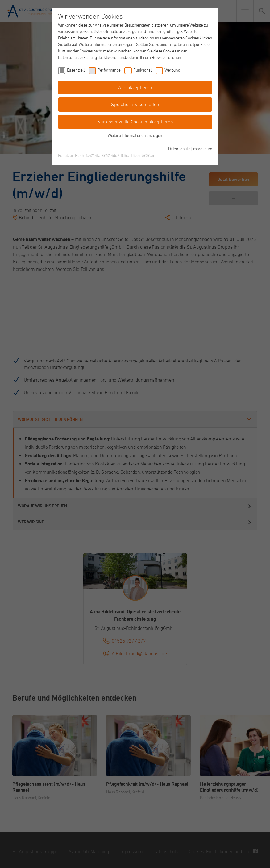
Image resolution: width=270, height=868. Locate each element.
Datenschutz (179, 149)
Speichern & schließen (135, 104)
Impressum (202, 149)
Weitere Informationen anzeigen (135, 135)
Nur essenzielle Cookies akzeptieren (135, 122)
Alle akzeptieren (135, 87)
